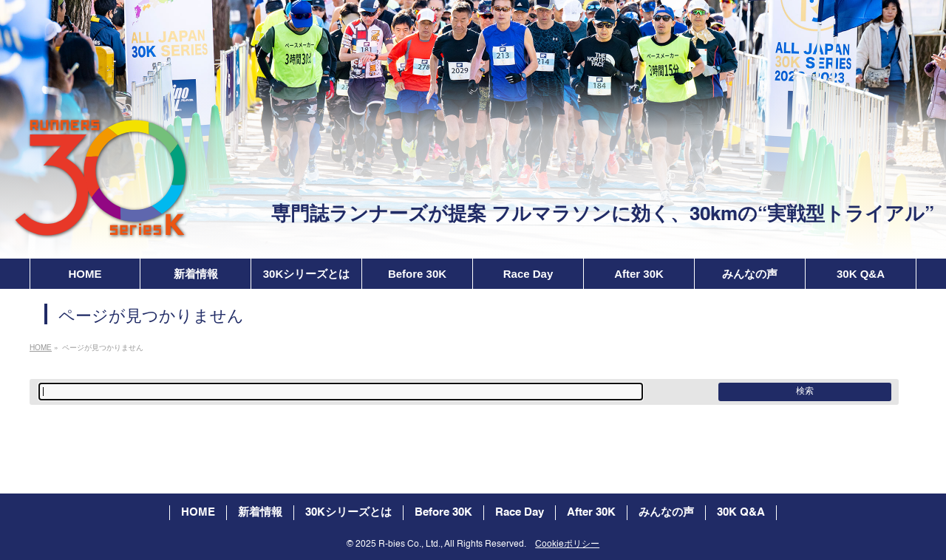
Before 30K (443, 512)
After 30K (591, 512)
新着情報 (260, 512)
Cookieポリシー (567, 544)
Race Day (520, 512)
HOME (198, 512)
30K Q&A (741, 512)
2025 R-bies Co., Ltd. (398, 544)
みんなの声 (666, 512)
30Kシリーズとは (348, 512)
